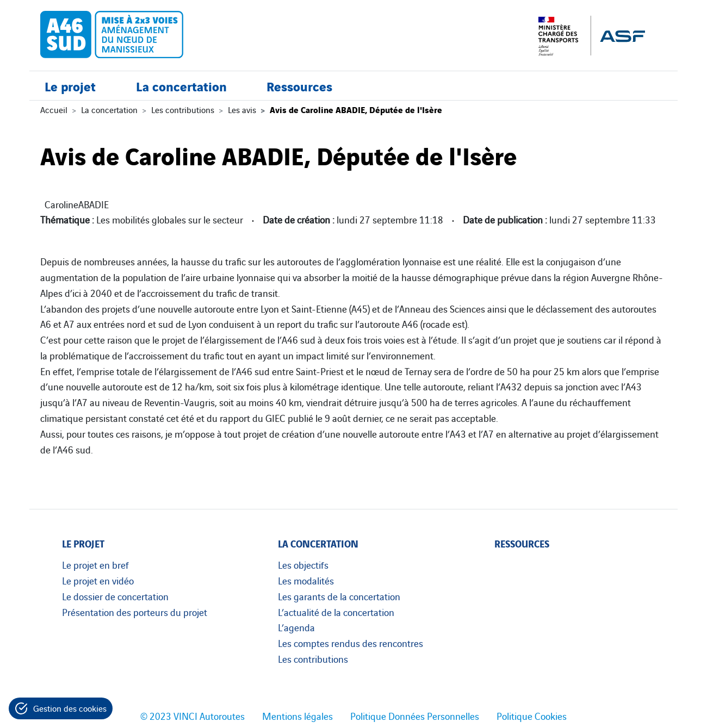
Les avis (242, 109)
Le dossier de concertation (115, 596)
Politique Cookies (532, 715)
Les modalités (306, 580)
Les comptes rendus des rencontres (351, 643)
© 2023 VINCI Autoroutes (193, 715)
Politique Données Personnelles (415, 715)
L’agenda (296, 627)
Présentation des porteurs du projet (135, 612)
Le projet (70, 86)
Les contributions (183, 109)
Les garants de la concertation (339, 596)
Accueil (54, 109)
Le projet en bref (95, 564)
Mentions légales (297, 715)
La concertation (181, 86)
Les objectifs (303, 564)
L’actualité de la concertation (336, 612)
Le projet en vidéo (98, 580)
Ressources (299, 86)
